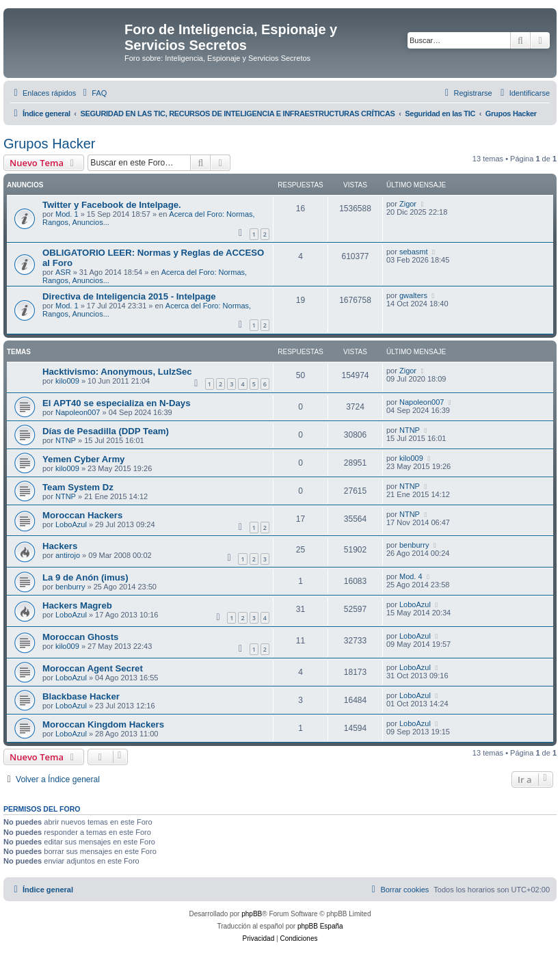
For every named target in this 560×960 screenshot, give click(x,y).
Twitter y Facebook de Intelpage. (112, 205)
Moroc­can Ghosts (80, 637)
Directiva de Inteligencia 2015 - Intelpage (129, 296)
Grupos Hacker (50, 144)
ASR (63, 272)
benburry (414, 545)
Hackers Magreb (77, 605)
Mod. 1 (67, 214)
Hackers (60, 546)
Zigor (408, 204)
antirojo (68, 555)
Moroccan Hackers (82, 515)
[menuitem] (93, 93)
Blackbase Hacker (81, 696)
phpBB (252, 914)
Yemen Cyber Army (83, 459)
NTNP (66, 440)
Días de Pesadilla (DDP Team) (106, 431)
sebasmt (414, 252)
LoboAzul (71, 524)
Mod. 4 (411, 576)
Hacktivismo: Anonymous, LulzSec (117, 372)
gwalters (413, 295)
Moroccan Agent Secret (93, 668)
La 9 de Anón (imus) (85, 577)
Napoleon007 (78, 412)
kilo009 (67, 381)
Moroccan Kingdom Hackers (103, 724)
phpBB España (320, 926)
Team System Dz (78, 487)
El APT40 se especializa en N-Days (116, 403)
